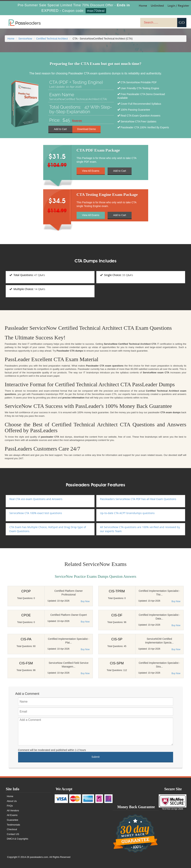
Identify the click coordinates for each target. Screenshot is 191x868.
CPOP (26, 591)
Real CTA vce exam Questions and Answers (36, 499)
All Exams (13, 815)
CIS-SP (117, 639)
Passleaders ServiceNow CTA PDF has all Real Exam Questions (138, 499)
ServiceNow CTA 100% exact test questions (36, 513)
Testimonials (14, 825)
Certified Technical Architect (52, 39)
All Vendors (13, 810)
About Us (12, 801)
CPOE (26, 615)
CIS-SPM (117, 663)
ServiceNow (25, 39)
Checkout (12, 829)
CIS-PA (26, 639)
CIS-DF (117, 615)
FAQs (10, 806)
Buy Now (85, 601)
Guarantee (13, 820)
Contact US (13, 834)
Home (11, 39)
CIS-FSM (26, 663)
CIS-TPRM (117, 591)
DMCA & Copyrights (18, 839)
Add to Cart (60, 129)
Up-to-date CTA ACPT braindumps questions (127, 513)
